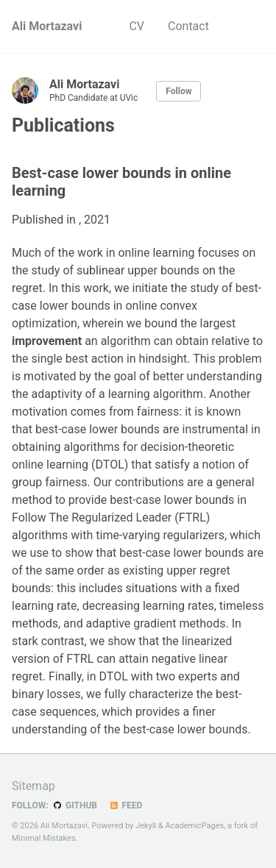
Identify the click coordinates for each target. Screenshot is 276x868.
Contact (188, 26)
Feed (125, 805)
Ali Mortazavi (47, 26)
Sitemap (33, 786)
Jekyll (146, 826)
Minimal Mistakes (44, 838)
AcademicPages (195, 826)
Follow (178, 91)
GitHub (75, 805)
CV (137, 26)
